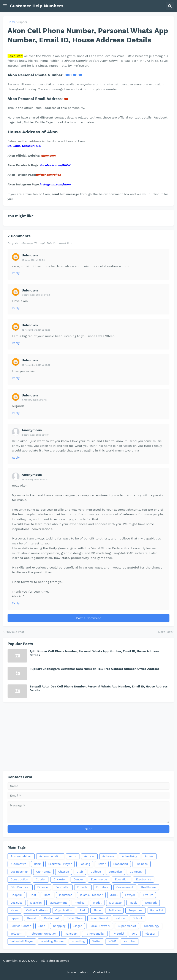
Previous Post (15, 632)
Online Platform (37, 910)
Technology (152, 926)
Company (136, 872)
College (96, 872)
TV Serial (118, 934)
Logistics (17, 903)
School (137, 918)
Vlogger (150, 934)
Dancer (78, 879)
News (14, 910)
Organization (64, 910)
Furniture (102, 887)
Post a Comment (89, 618)
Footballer (63, 887)
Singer (78, 926)
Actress (89, 856)
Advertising (130, 856)
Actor (73, 856)
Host (33, 895)
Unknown (30, 255)
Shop (42, 926)
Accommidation (21, 856)
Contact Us (102, 972)
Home (12, 22)
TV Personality (95, 934)
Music (133, 903)
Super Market (127, 926)
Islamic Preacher (91, 895)
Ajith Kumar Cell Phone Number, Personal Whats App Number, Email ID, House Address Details (94, 653)
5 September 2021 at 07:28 (36, 295)
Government (125, 887)
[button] (5, 6)
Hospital (16, 895)
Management (58, 903)
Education (122, 879)
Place (97, 910)
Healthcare (148, 887)
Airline (149, 856)
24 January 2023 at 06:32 (35, 479)
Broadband (121, 864)
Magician (36, 903)
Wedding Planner (52, 941)
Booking (85, 864)
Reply (16, 273)
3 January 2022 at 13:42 (34, 400)
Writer (97, 941)
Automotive (18, 864)
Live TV (148, 895)
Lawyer (130, 895)
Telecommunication (43, 934)
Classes (64, 872)
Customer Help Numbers (37, 6)
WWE (112, 941)
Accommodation (50, 856)
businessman (20, 872)
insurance (66, 895)
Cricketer (60, 879)
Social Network (100, 926)
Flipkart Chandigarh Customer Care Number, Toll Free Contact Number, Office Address (94, 669)
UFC (135, 934)
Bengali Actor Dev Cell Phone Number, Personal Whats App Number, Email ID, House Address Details (99, 688)
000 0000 (73, 75)
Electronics (144, 879)
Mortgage (115, 903)
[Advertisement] (88, 737)
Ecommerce (99, 879)
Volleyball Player (22, 941)
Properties (135, 910)
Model (97, 903)
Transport (71, 934)
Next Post (165, 632)
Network (151, 903)
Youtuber (130, 941)
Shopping (59, 926)
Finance (43, 887)
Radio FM (156, 910)
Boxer (102, 864)
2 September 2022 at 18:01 (36, 435)
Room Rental (99, 918)
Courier (41, 879)
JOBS (114, 895)
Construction (19, 879)
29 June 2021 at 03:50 (33, 260)
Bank (37, 864)
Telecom (16, 934)
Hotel (48, 895)
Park (83, 910)
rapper (23, 22)
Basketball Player (60, 864)
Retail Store (75, 918)
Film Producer (20, 887)
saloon (120, 918)
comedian (115, 872)
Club (80, 872)
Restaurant (51, 918)
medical (80, 903)
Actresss (108, 856)
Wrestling (78, 941)
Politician (115, 910)
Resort (32, 918)
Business (142, 864)
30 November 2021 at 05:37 (36, 330)
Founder (83, 887)
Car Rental (43, 872)
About (85, 972)
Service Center (21, 926)
